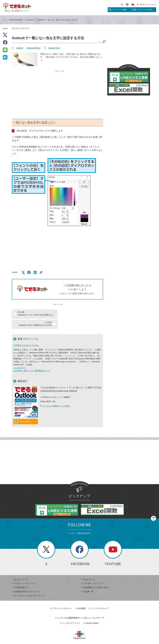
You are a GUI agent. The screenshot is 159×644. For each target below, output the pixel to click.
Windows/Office (16, 20)
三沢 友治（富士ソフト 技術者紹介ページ (32, 360)
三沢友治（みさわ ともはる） (27, 335)
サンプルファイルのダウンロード (28, 585)
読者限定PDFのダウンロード (26, 581)
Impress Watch (91, 613)
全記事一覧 (87, 581)
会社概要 (81, 598)
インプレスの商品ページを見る (55, 396)
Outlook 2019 (54, 48)
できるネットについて (147, 5)
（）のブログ (19, 357)
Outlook (30, 20)
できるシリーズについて (24, 573)
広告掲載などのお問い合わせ (95, 577)
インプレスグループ (99, 598)
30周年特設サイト (22, 577)
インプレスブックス (70, 613)
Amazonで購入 (25, 411)
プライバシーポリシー (61, 598)
